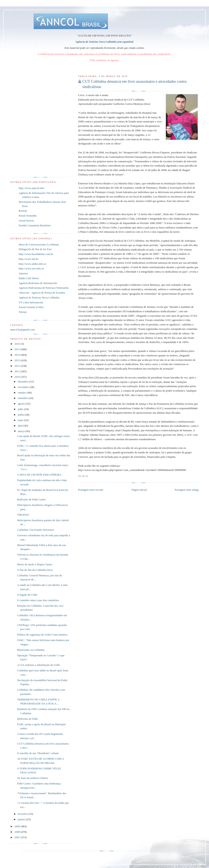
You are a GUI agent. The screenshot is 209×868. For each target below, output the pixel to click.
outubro (23, 393)
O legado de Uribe (27, 595)
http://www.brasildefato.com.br (36, 254)
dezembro (24, 381)
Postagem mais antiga (187, 490)
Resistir (23, 211)
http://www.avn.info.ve (31, 268)
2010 (18, 377)
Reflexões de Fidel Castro (31, 499)
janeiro (22, 819)
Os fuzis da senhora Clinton (32, 778)
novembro (24, 387)
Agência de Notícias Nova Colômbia (39, 297)
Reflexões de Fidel (27, 719)
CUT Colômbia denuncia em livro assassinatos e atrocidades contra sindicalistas (135, 84)
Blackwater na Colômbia (31, 650)
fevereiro (23, 814)
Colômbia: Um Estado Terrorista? (36, 530)
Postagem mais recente (91, 490)
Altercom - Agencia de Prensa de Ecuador (42, 293)
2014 (18, 355)
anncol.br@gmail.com (23, 330)
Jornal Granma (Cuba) (31, 307)
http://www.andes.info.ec (32, 264)
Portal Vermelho (28, 216)
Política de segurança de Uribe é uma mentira (42, 635)
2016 (18, 344)
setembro (23, 398)
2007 (18, 837)
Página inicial (139, 490)
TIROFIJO (23, 515)
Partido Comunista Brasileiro (35, 225)
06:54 (85, 476)
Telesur (23, 312)
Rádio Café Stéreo (29, 278)
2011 (18, 371)
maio (21, 420)
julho (21, 409)
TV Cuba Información (31, 302)
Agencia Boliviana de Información (38, 283)
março (22, 431)
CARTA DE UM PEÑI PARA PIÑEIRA (39, 475)
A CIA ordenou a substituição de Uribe (38, 665)
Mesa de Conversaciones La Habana (39, 244)
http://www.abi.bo (29, 259)
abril (21, 426)
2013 (18, 360)
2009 (18, 826)
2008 (18, 832)
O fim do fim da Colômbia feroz (35, 570)
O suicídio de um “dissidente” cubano (38, 753)
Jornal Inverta (26, 220)
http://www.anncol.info (31, 188)
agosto (22, 404)
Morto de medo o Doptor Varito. (35, 564)
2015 (18, 349)
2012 (18, 366)
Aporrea (23, 273)
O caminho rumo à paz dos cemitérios (38, 600)
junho (21, 415)
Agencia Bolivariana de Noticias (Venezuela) (44, 288)
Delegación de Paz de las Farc (35, 249)
